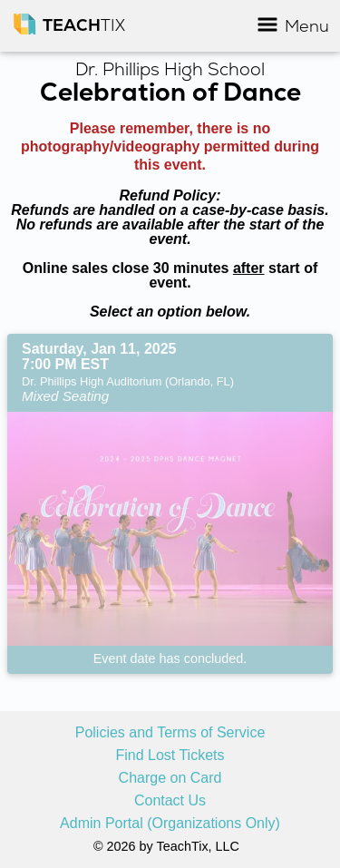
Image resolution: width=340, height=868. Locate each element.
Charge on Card (170, 778)
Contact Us (170, 801)
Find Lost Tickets (170, 756)
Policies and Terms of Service (170, 733)
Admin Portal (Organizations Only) (170, 824)
